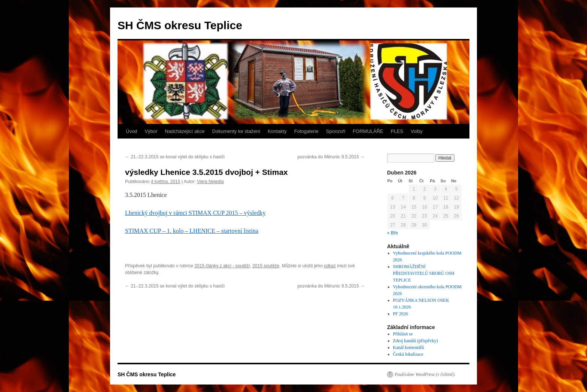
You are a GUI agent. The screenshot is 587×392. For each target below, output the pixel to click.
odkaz (330, 266)
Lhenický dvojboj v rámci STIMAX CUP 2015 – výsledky (195, 213)
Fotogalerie (306, 131)
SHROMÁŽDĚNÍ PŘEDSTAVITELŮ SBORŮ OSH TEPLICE (424, 273)
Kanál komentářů (409, 347)
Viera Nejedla (210, 182)
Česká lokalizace (408, 354)
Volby (417, 131)
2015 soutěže (266, 266)
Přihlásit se (403, 334)
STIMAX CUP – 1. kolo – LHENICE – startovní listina (192, 231)
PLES (397, 131)
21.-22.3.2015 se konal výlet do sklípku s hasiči (175, 157)
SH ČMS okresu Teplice (180, 25)
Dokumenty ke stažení (236, 131)
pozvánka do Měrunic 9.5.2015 (331, 157)
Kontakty (277, 131)
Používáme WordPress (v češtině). (425, 374)
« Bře (393, 233)
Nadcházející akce (185, 131)
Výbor (151, 131)
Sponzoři (336, 131)
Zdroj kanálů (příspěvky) (416, 341)
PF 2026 (401, 314)
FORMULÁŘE (368, 131)
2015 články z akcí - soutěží (222, 266)
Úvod (131, 131)
